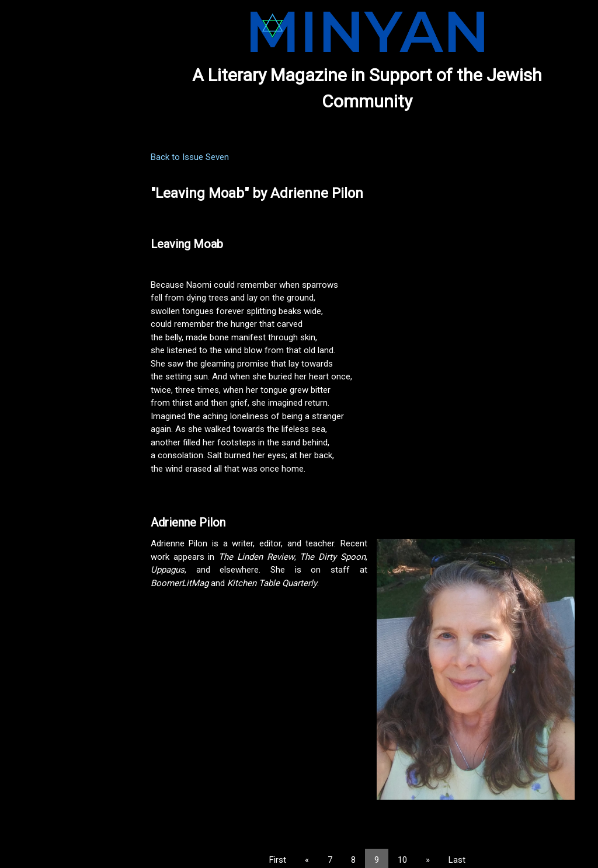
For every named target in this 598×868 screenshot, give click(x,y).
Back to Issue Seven (228, 157)
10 (422, 834)
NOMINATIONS (38, 187)
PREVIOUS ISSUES (44, 147)
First (297, 834)
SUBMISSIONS (37, 168)
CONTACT (29, 228)
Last (476, 834)
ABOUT (23, 208)
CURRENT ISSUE (41, 127)
